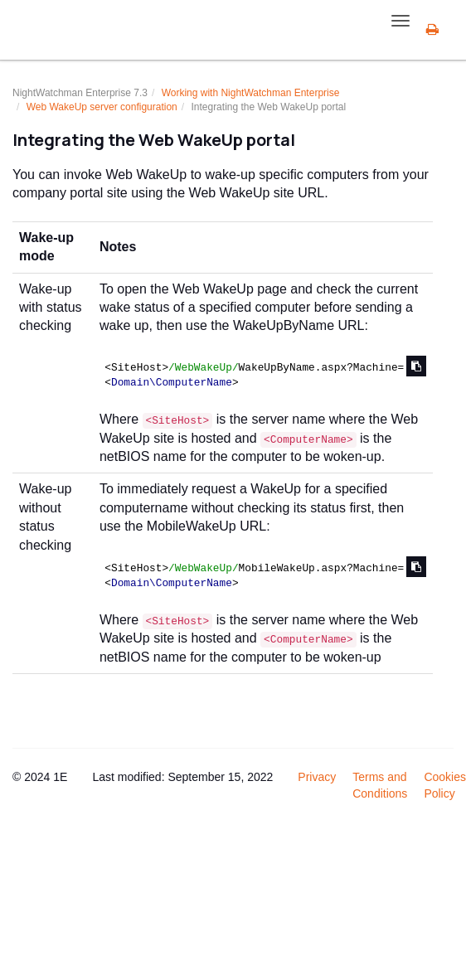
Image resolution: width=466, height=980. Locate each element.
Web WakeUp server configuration (102, 107)
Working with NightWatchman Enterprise (251, 93)
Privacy (317, 777)
